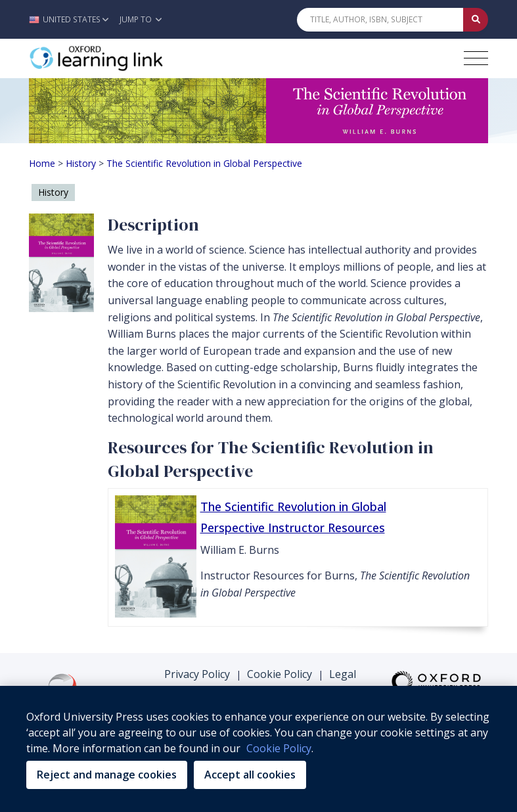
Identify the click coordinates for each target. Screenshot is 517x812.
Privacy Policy (197, 674)
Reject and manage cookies (107, 775)
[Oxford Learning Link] (127, 58)
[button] (72, 19)
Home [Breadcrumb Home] (42, 163)
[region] (258, 749)
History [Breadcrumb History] (81, 163)
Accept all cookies (250, 775)
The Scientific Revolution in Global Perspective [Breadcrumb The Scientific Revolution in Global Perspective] (204, 163)
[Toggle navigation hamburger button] (476, 58)
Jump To (141, 19)
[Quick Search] (380, 20)
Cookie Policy (280, 674)
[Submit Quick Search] (476, 20)
